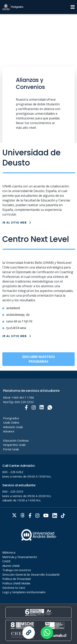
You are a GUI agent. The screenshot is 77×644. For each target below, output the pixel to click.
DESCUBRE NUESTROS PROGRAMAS (39, 359)
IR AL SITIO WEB (17, 222)
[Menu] (73, 7)
